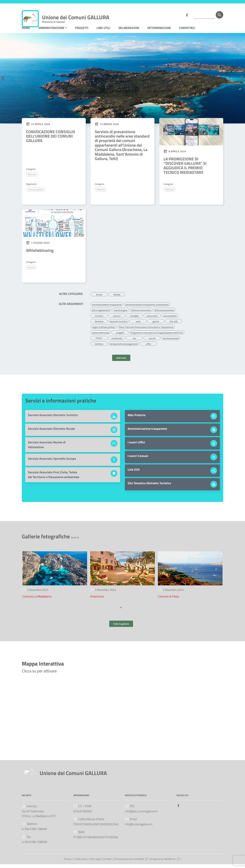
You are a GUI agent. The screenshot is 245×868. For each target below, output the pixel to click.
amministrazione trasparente (107, 309)
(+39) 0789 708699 (34, 833)
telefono (99, 347)
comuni (117, 320)
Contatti (107, 863)
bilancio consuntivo (141, 314)
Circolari (99, 320)
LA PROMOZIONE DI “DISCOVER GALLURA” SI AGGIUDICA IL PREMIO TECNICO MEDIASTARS (185, 171)
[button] (3, 83)
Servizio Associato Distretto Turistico (53, 419)
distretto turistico (119, 325)
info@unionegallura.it (139, 828)
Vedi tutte (121, 362)
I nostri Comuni (138, 460)
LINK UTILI (103, 33)
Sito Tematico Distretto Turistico (149, 487)
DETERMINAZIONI (159, 33)
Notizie (32, 180)
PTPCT (99, 342)
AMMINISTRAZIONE (51, 33)
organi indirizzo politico (104, 331)
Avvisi (31, 273)
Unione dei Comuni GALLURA (76, 18)
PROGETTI (82, 33)
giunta (156, 325)
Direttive (99, 325)
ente (138, 325)
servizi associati (171, 342)
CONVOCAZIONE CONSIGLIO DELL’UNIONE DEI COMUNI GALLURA (51, 141)
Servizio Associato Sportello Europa (52, 463)
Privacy (68, 863)
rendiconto (117, 342)
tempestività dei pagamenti (124, 347)
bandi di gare (121, 314)
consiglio (134, 320)
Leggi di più (35, 206)
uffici (148, 347)
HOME (26, 33)
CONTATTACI (187, 33)
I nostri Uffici (136, 446)
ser (134, 342)
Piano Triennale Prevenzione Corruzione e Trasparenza (146, 331)
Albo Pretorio (137, 419)
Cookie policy (81, 863)
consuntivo (152, 320)
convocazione (36, 195)
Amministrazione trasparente (147, 433)
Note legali (95, 863)
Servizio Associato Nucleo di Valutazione (47, 449)
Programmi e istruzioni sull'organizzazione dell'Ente (157, 336)
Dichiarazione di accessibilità (131, 863)
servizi (152, 342)
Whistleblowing (40, 256)
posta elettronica (101, 336)
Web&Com (172, 863)
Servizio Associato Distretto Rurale (51, 433)
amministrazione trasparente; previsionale (147, 309)
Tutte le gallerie (121, 628)
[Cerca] (219, 15)
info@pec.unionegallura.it (141, 815)
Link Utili (134, 473)
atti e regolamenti (101, 314)
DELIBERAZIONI (129, 33)
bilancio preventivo (164, 314)
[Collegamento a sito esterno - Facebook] (187, 15)
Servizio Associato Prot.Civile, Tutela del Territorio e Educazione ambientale (54, 479)
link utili (174, 325)
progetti (120, 336)
